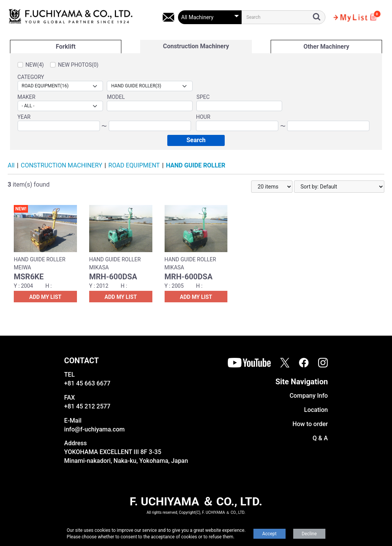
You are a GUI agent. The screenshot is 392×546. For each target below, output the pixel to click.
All (11, 165)
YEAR (24, 117)
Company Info (309, 396)
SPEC (203, 97)
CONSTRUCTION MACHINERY (61, 165)
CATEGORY (31, 77)
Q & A (320, 438)
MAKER (27, 97)
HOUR (203, 117)
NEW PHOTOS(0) (78, 65)
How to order (310, 424)
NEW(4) (35, 65)
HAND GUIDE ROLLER (195, 165)
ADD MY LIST (45, 297)
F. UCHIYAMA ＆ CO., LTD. (196, 501)
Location (316, 410)
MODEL (116, 97)
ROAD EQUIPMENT (134, 165)
